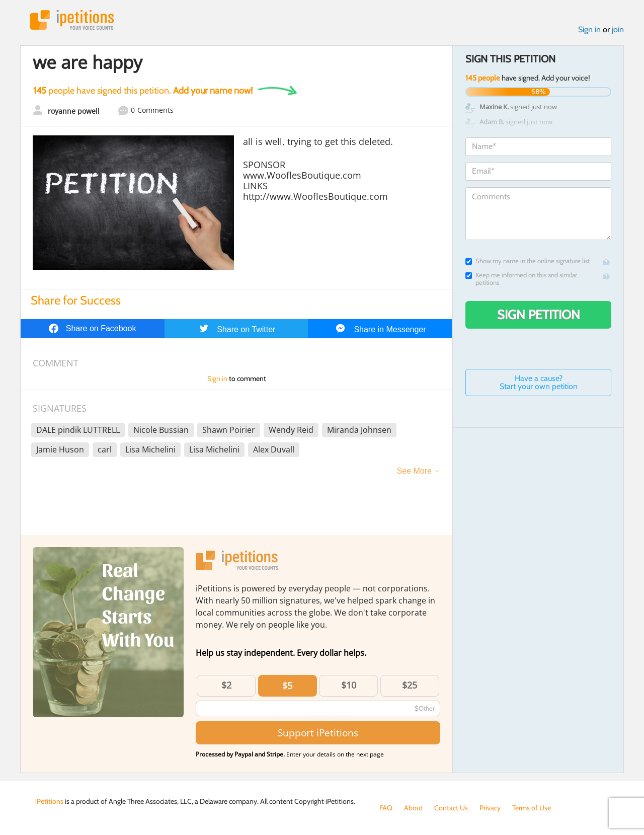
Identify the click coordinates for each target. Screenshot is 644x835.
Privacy (490, 808)
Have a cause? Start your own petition (539, 382)
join (618, 29)
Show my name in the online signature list (528, 261)
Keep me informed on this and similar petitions (521, 279)
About (413, 808)
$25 (410, 685)
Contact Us (451, 808)
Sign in (589, 29)
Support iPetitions (318, 733)
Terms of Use (532, 808)
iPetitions (72, 20)
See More (414, 471)
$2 (226, 685)
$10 (349, 685)
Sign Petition (539, 315)
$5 (287, 686)
